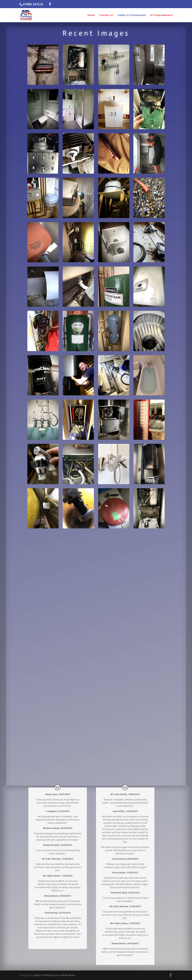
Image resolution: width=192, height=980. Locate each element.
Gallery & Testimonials (132, 15)
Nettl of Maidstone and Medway (55, 975)
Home (91, 15)
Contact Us (106, 15)
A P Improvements (162, 15)
